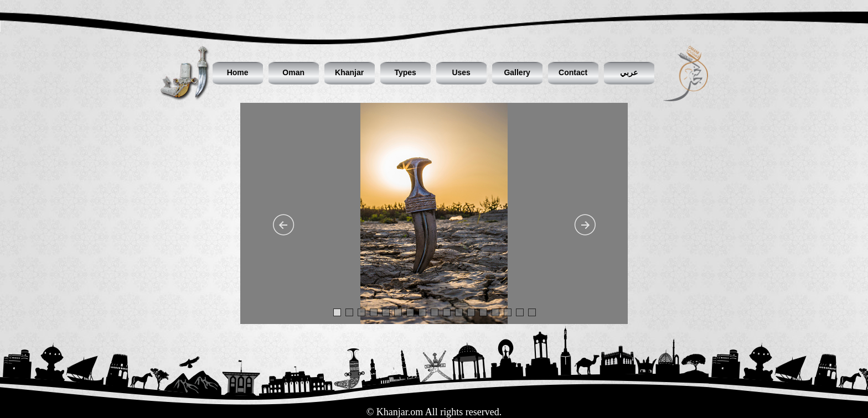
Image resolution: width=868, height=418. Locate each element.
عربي (629, 72)
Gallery (517, 72)
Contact (573, 72)
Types (405, 72)
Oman (293, 72)
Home (238, 72)
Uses (461, 72)
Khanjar (349, 72)
